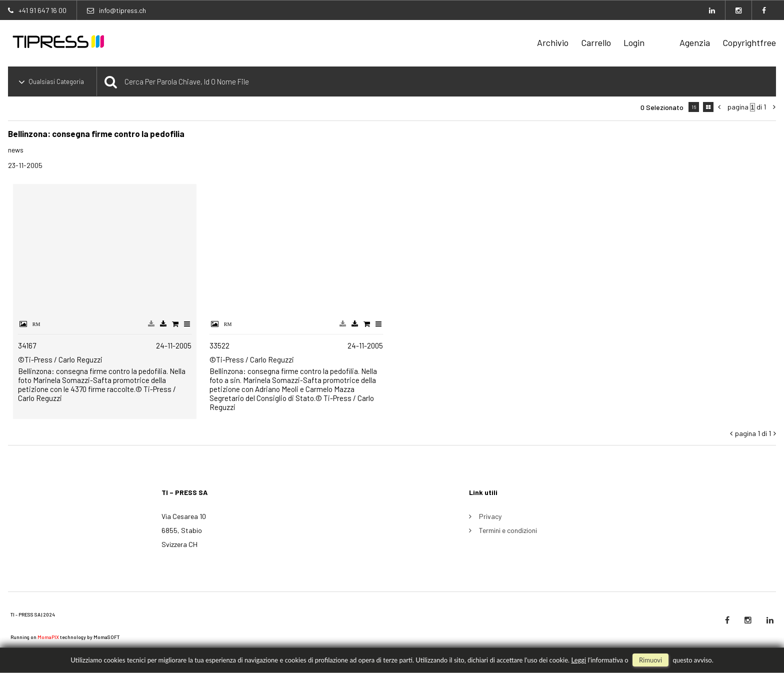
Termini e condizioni (508, 530)
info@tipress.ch (122, 10)
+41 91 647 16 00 (42, 10)
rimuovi (650, 660)
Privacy (490, 516)
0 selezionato (662, 107)
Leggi (578, 660)
